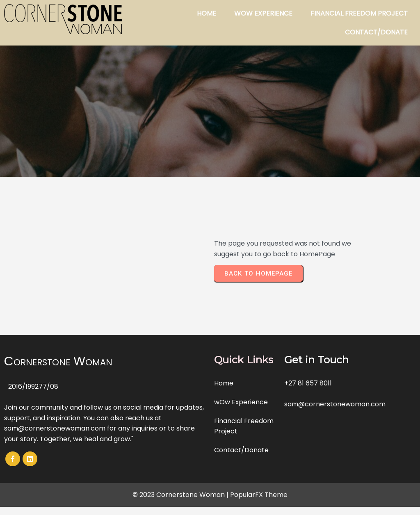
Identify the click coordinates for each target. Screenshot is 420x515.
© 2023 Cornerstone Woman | (181, 495)
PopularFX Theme (259, 495)
